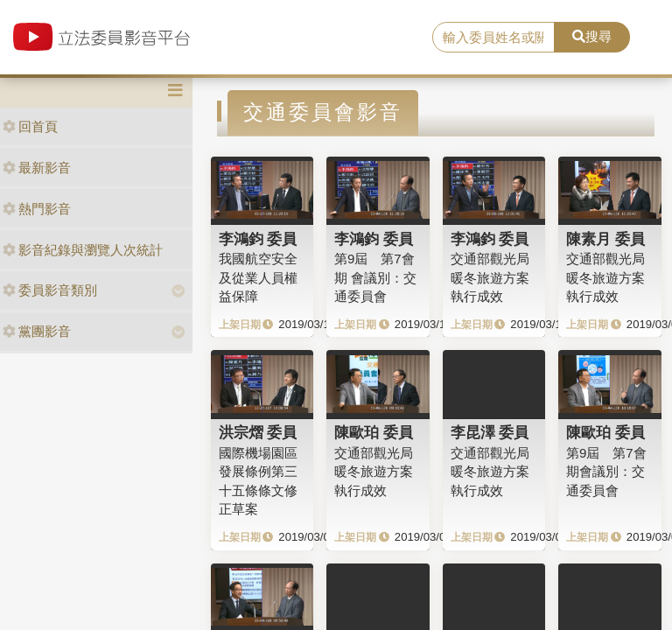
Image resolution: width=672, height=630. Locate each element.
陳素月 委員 (605, 239)
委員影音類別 (50, 290)
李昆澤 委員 (490, 432)
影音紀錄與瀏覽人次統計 (83, 250)
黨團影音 (37, 331)
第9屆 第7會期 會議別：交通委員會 (375, 277)
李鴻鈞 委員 (258, 239)
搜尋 (592, 36)
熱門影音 (37, 209)
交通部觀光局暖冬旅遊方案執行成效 (490, 277)
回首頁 (30, 126)
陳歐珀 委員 (374, 432)
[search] (493, 38)
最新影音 (37, 168)
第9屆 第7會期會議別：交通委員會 (606, 472)
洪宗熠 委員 (258, 432)
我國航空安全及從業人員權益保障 (258, 277)
